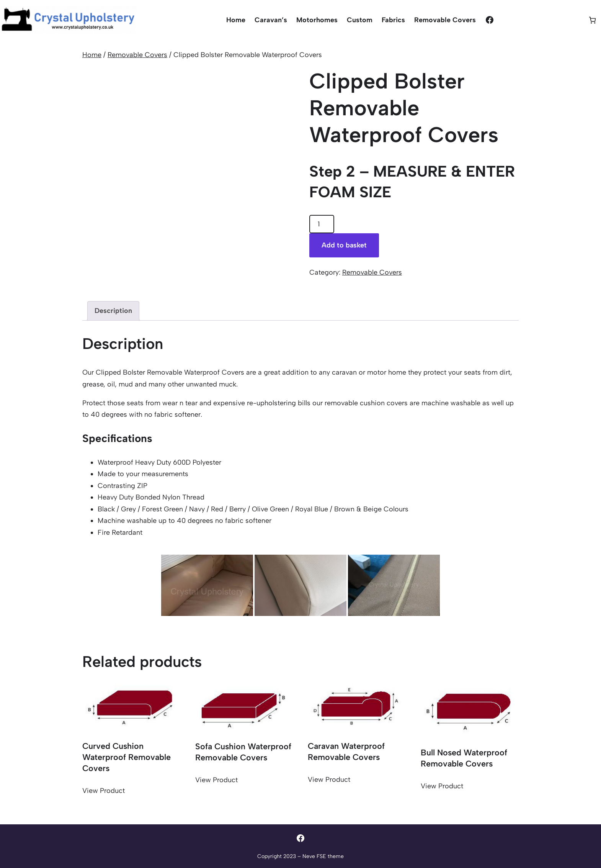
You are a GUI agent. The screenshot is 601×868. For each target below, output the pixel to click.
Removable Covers (137, 55)
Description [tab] (113, 311)
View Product (104, 791)
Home (92, 55)
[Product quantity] (322, 224)
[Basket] (592, 20)
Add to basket (344, 245)
